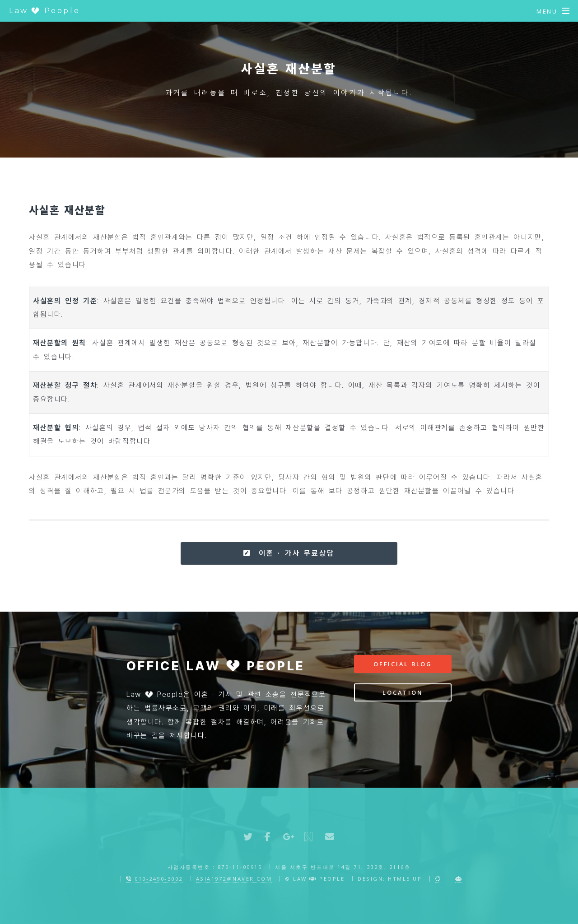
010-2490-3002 (154, 879)
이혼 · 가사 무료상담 (289, 553)
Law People (44, 11)
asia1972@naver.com (234, 879)
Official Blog (403, 664)
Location (403, 692)
